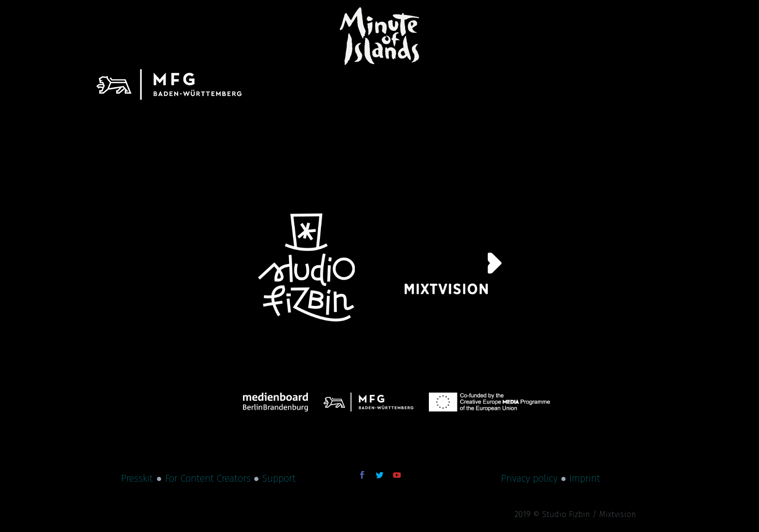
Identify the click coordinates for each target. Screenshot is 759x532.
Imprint (585, 478)
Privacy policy (529, 478)
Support (279, 478)
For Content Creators (208, 478)
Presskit (137, 478)
